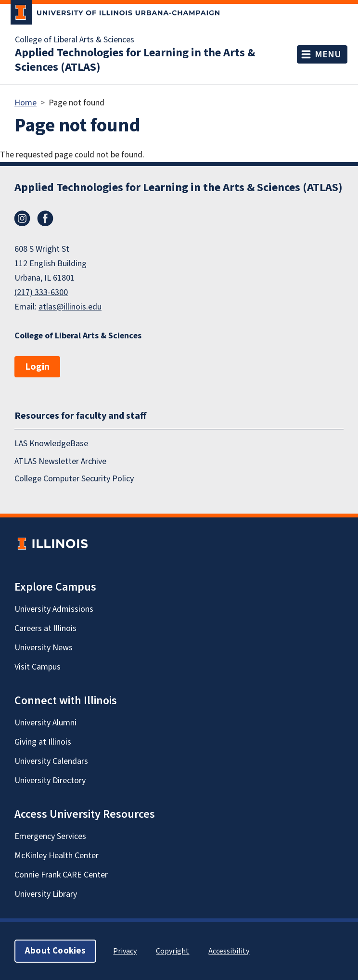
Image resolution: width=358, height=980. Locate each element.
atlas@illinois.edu (70, 307)
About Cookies (55, 951)
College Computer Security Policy (74, 479)
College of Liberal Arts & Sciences (75, 40)
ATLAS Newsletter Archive (60, 461)
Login (37, 367)
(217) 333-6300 (41, 292)
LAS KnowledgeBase (51, 444)
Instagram (22, 219)
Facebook (45, 219)
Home (26, 103)
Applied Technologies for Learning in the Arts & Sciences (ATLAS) (135, 60)
